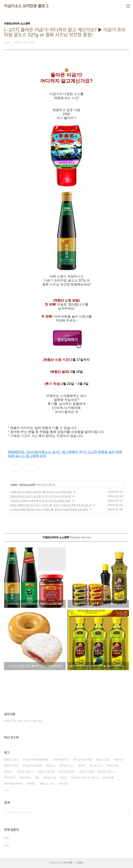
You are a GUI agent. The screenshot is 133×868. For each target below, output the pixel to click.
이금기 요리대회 (33, 766)
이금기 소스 (68, 766)
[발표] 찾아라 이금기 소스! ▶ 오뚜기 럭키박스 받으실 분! (41, 496)
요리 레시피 (12, 766)
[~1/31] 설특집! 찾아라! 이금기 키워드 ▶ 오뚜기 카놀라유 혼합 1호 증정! (49, 509)
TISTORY (68, 863)
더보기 (7, 790)
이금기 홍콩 (87, 772)
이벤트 (14, 485)
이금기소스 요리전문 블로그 (26, 6)
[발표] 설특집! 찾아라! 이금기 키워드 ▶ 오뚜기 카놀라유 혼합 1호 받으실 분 (51, 505)
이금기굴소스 (26, 772)
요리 (64, 778)
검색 (125, 813)
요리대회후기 (62, 760)
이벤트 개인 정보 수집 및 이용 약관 (23, 721)
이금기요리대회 (83, 760)
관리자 (80, 863)
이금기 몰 (51, 778)
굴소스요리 (104, 760)
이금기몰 (109, 778)
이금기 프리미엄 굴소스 (85, 778)
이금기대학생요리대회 (37, 760)
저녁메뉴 (26, 778)
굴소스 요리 (48, 784)
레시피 (120, 760)
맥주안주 (10, 778)
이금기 (9, 772)
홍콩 (83, 766)
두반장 (64, 784)
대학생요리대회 (14, 784)
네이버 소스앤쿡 (27, 485)
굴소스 (52, 766)
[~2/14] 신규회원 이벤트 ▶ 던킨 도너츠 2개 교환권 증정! (41, 501)
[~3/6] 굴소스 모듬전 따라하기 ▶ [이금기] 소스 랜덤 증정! (41, 492)
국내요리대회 (68, 772)
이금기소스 (97, 766)
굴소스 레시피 (47, 772)
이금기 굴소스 (108, 772)
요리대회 (114, 766)
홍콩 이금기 (12, 760)
